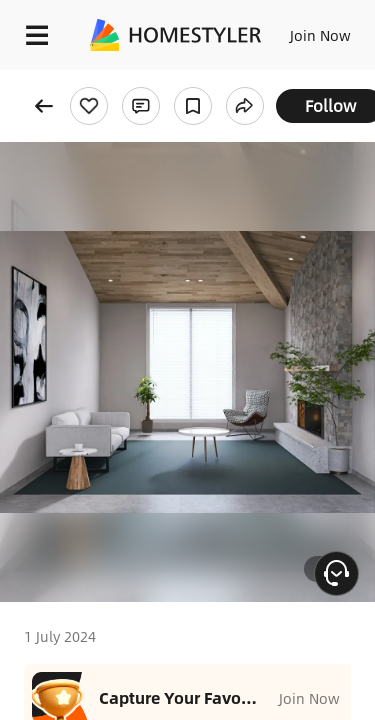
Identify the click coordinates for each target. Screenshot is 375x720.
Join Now (320, 35)
